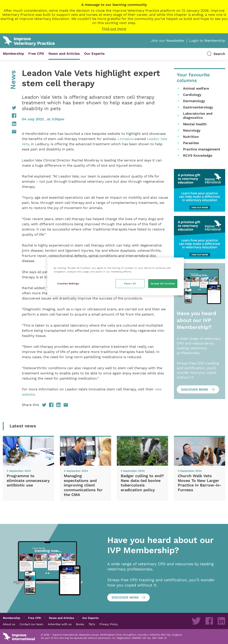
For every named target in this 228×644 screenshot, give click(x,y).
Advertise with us (60, 624)
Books (80, 624)
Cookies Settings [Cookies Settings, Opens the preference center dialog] (68, 283)
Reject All (130, 283)
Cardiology (192, 95)
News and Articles (64, 54)
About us (9, 624)
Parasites (191, 143)
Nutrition (191, 137)
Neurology (192, 130)
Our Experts (94, 54)
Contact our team (31, 624)
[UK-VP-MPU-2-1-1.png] (200, 190)
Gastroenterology (198, 107)
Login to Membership (207, 41)
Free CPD (36, 54)
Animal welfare (196, 88)
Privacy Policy (109, 624)
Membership (13, 54)
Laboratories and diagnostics (198, 116)
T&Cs (92, 624)
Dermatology (194, 101)
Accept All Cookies (163, 283)
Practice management (202, 149)
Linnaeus (125, 139)
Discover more (195, 390)
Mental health (195, 124)
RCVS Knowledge (198, 155)
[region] (116, 276)
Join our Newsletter (168, 41)
